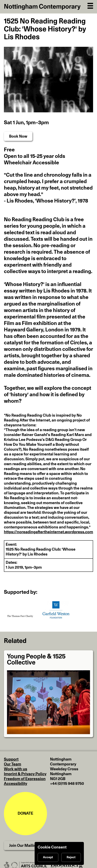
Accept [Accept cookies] (48, 857)
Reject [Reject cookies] (71, 857)
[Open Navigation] (90, 5)
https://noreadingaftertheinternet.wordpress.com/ (49, 532)
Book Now (18, 136)
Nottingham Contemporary (42, 7)
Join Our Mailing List (27, 846)
